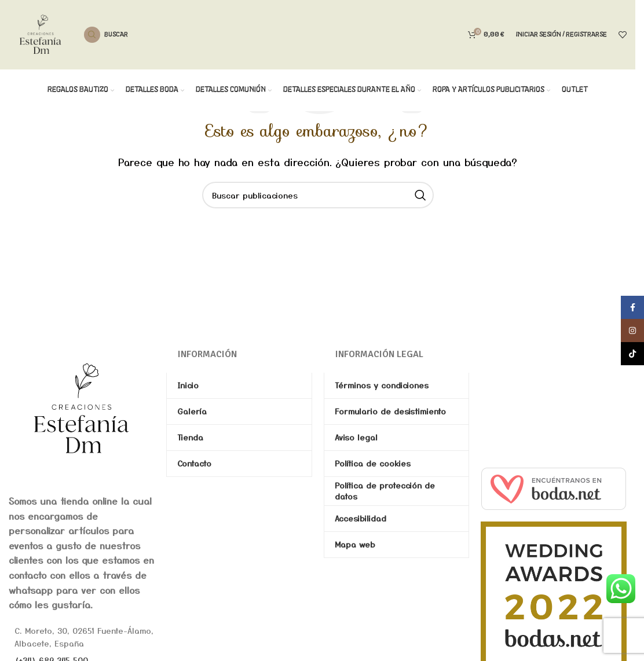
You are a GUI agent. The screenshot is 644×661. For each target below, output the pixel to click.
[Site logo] (41, 33)
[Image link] (82, 407)
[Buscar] (106, 35)
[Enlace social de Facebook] (632, 307)
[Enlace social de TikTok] (632, 354)
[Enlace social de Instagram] (632, 330)
